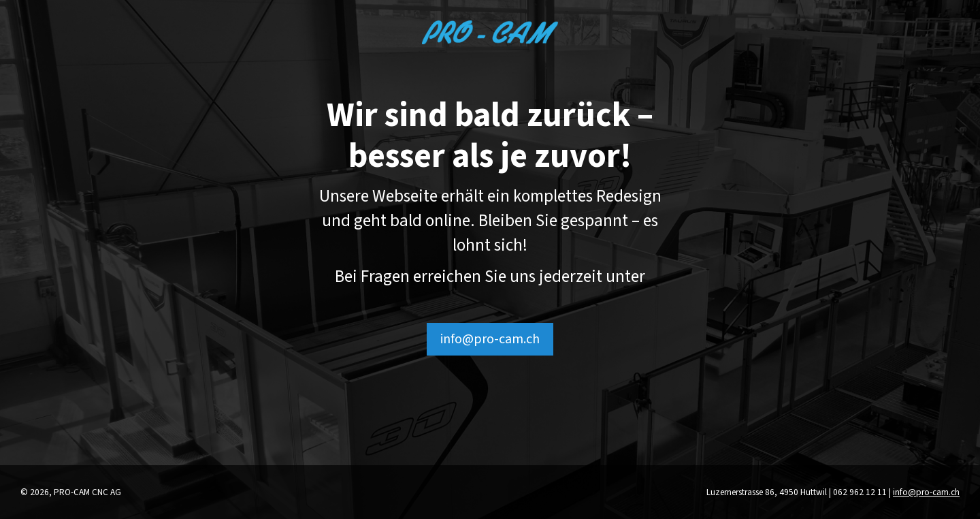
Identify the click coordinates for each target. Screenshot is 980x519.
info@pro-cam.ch (490, 339)
